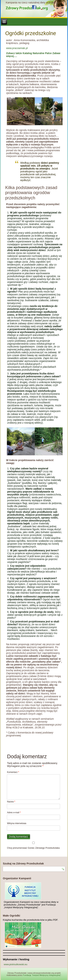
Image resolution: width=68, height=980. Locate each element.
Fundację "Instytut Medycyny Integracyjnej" (42, 975)
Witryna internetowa (17, 823)
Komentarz (13, 772)
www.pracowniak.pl (17, 48)
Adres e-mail (14, 813)
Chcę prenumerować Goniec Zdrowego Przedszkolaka (34, 845)
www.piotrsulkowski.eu (16, 964)
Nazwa (11, 802)
